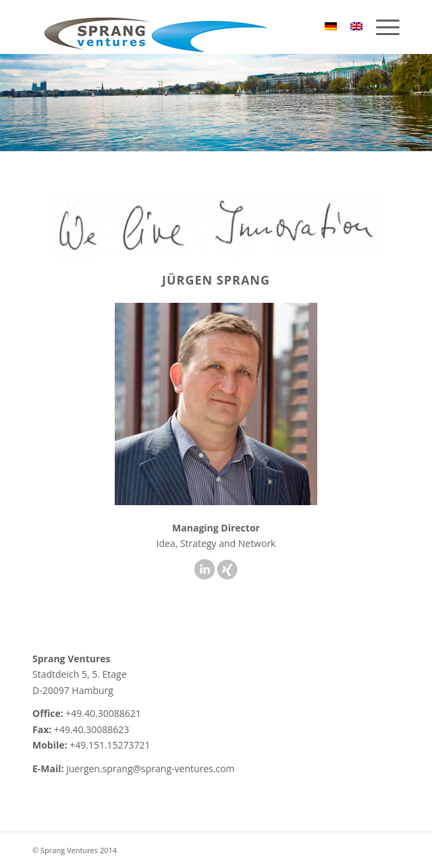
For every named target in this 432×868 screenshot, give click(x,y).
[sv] (179, 27)
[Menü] (381, 27)
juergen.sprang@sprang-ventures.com (150, 769)
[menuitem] (381, 27)
